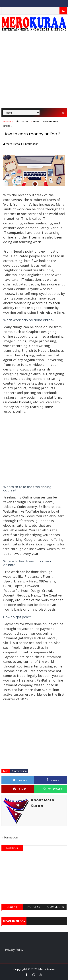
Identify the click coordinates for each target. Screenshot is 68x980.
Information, (32, 144)
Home (7, 121)
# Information (19, 771)
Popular (34, 907)
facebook (12, 848)
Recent (12, 907)
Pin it (20, 789)
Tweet (20, 780)
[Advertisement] (34, 72)
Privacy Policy (14, 950)
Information (22, 121)
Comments (56, 907)
